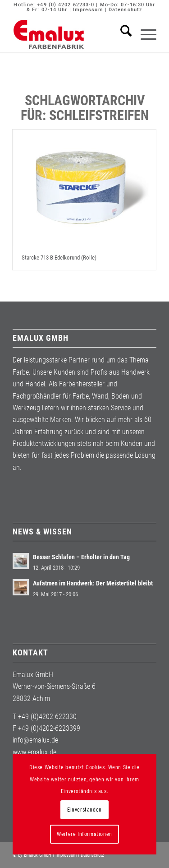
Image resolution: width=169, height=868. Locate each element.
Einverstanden (84, 810)
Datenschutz (126, 10)
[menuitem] (121, 34)
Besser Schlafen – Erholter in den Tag (81, 557)
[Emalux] (70, 34)
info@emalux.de (35, 740)
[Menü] (144, 34)
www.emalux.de (34, 752)
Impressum (88, 10)
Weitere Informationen (84, 834)
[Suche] (121, 34)
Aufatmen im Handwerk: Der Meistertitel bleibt (93, 583)
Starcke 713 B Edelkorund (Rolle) (59, 258)
